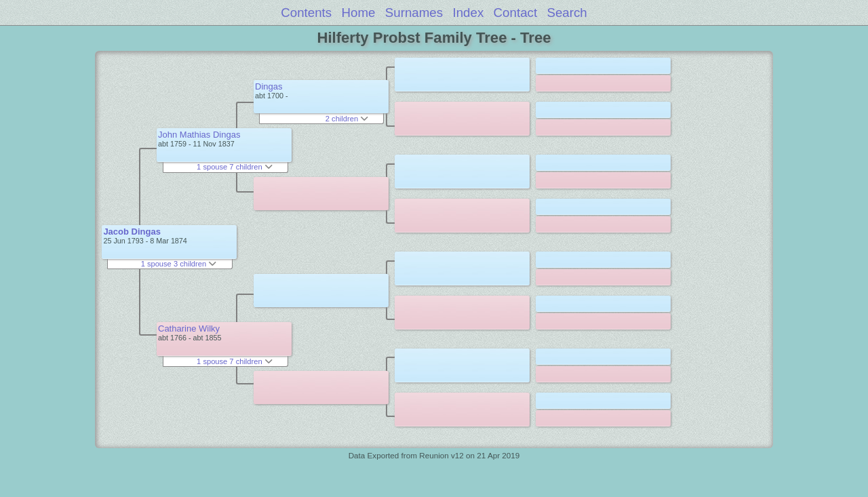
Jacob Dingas (132, 232)
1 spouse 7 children (235, 167)
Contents (306, 13)
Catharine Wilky (189, 329)
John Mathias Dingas (199, 135)
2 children (347, 119)
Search (567, 13)
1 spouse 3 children (179, 264)
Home (359, 13)
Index (468, 13)
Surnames (414, 13)
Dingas (269, 86)
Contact (516, 13)
